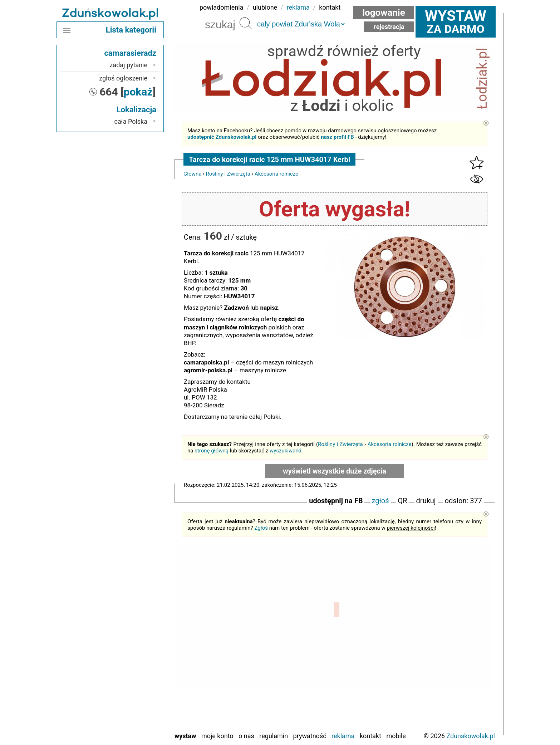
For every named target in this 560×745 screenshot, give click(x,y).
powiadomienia (221, 7)
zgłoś (380, 501)
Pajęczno (135, 668)
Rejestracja (389, 27)
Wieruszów (133, 726)
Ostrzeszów (132, 648)
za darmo (456, 21)
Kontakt (370, 736)
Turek (140, 706)
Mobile (396, 736)
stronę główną (212, 451)
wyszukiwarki (286, 451)
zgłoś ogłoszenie (123, 78)
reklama (298, 7)
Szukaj (246, 23)
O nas (246, 736)
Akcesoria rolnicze (276, 174)
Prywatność (310, 736)
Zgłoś (261, 528)
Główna (193, 174)
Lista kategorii (131, 30)
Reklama (343, 736)
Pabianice (134, 658)
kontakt (330, 7)
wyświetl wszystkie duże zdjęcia (335, 471)
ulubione (265, 7)
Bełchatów (134, 610)
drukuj (426, 501)
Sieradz (137, 687)
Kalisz (139, 639)
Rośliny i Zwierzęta (228, 174)
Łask (141, 619)
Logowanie (384, 13)
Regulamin (274, 736)
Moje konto (217, 736)
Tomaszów (133, 697)
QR (403, 501)
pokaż (138, 92)
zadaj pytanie (128, 65)
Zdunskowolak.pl (471, 736)
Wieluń (138, 716)
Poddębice (134, 677)
